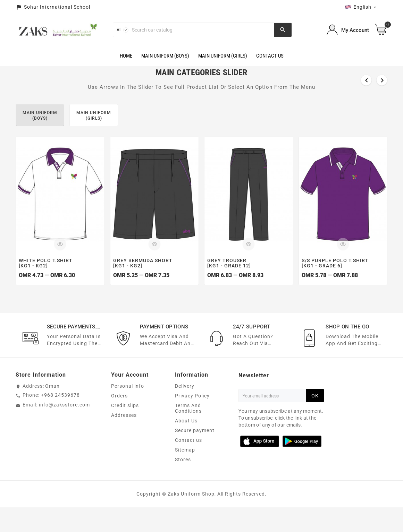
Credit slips (125, 406)
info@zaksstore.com (64, 405)
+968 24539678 (60, 395)
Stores (183, 460)
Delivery (185, 386)
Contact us (188, 440)
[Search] (201, 30)
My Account (355, 30)
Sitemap (185, 450)
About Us (186, 421)
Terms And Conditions (188, 409)
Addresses (124, 415)
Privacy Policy (192, 396)
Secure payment (195, 431)
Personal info (128, 386)
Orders (119, 396)
